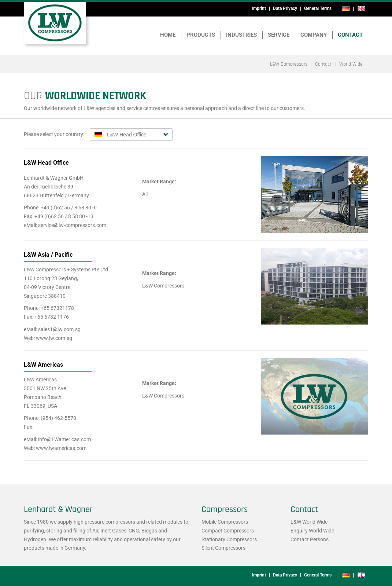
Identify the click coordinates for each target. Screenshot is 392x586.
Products (201, 35)
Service (279, 35)
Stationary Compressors (229, 539)
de (346, 8)
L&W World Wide (309, 522)
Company (314, 35)
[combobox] (131, 135)
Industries (241, 35)
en (361, 8)
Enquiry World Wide (312, 531)
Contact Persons (310, 539)
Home (168, 35)
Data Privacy (285, 8)
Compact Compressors (228, 531)
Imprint (259, 8)
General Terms (318, 8)
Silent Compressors (223, 548)
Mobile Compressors (225, 522)
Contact (350, 35)
